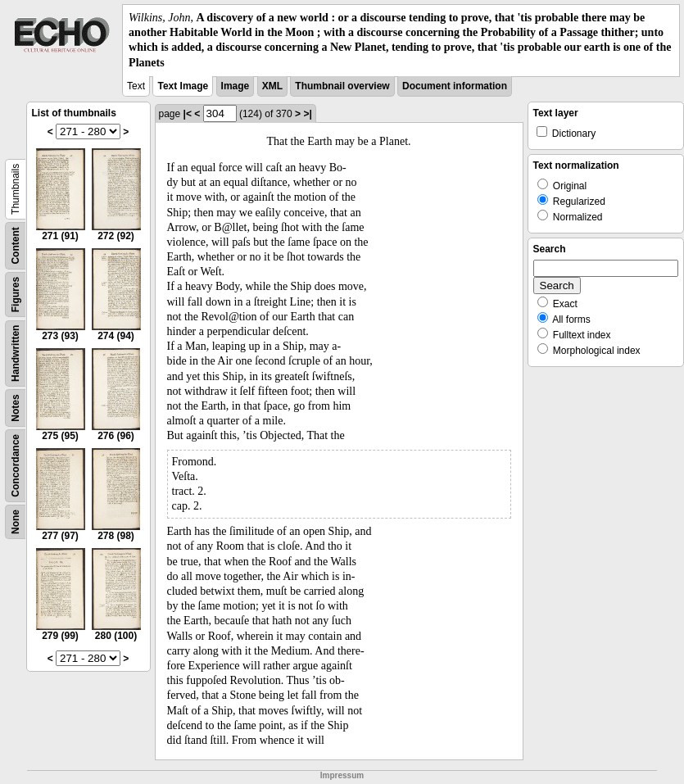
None (16, 522)
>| (307, 114)
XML (272, 86)
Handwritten (16, 353)
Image (236, 86)
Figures (16, 295)
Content (16, 245)
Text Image (183, 86)
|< (188, 114)
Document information (455, 86)
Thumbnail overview (342, 86)
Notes (16, 408)
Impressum (342, 775)
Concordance (16, 466)
